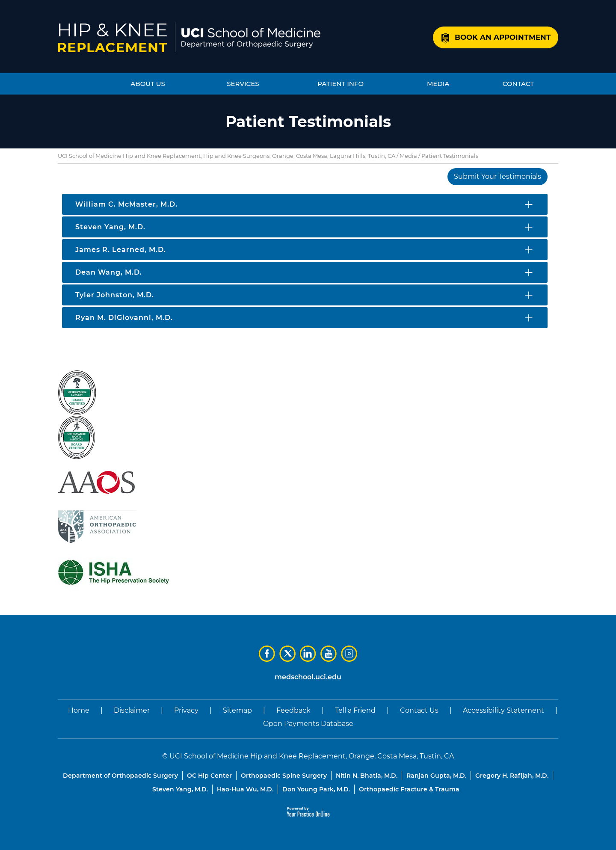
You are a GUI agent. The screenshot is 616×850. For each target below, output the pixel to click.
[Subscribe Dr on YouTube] (329, 654)
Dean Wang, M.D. (109, 272)
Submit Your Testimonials (498, 176)
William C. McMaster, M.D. (126, 204)
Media (408, 156)
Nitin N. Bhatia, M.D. (367, 776)
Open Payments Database (308, 724)
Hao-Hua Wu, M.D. (245, 789)
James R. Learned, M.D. (121, 250)
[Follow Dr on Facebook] (267, 654)
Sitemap (237, 710)
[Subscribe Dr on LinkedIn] (308, 654)
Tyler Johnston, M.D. (115, 295)
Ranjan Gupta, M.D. (436, 776)
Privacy (186, 710)
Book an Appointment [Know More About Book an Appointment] (503, 37)
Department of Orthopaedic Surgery (120, 776)
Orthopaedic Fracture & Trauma (409, 789)
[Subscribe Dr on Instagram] (349, 654)
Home (79, 710)
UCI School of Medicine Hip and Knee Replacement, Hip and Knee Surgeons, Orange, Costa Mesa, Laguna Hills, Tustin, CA (227, 156)
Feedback (293, 710)
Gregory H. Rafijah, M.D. (512, 776)
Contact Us (419, 710)
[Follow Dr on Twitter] (287, 654)
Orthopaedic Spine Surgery (284, 776)
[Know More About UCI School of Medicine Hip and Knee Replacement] (112, 38)
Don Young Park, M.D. (316, 789)
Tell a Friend (355, 710)
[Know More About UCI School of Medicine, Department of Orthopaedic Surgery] (251, 38)
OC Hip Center (209, 776)
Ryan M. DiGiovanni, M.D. (124, 318)
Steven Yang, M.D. (110, 227)
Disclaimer (132, 710)
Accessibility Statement (503, 710)
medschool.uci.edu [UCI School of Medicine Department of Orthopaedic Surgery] (308, 677)
